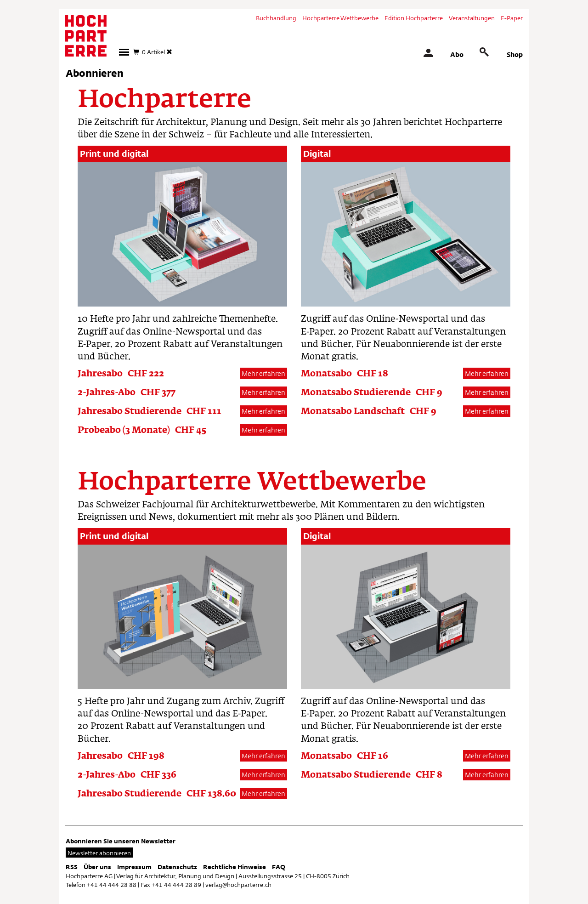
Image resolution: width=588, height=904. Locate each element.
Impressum (134, 867)
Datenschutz (177, 867)
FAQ (279, 867)
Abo (457, 54)
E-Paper (512, 18)
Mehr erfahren (263, 373)
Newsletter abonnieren (99, 853)
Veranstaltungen (472, 18)
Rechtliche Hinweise (235, 867)
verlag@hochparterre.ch (238, 885)
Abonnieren (95, 73)
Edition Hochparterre (414, 18)
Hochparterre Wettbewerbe (340, 18)
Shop (515, 54)
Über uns (97, 867)
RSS (72, 867)
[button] (124, 52)
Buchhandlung (276, 18)
